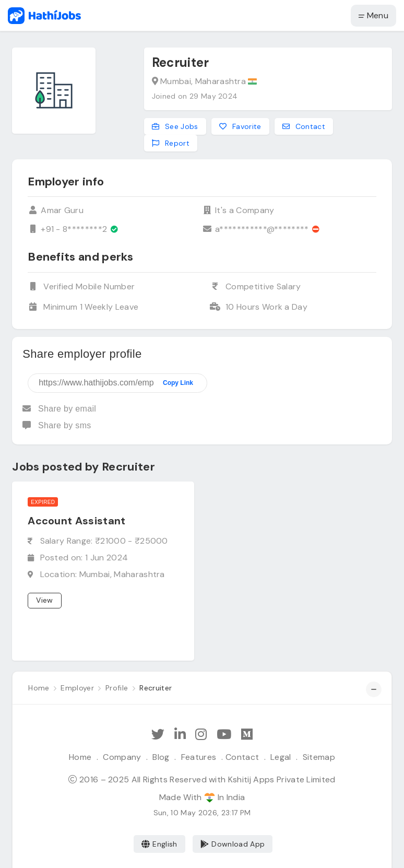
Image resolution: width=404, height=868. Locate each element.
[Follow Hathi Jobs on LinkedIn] (180, 735)
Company (122, 757)
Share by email (59, 409)
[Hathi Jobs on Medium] (247, 735)
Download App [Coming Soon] (233, 844)
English (159, 844)
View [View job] (44, 600)
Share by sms (57, 425)
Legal (281, 757)
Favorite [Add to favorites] (240, 126)
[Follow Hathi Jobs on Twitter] (158, 735)
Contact (242, 757)
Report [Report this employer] (171, 143)
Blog (161, 757)
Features (199, 757)
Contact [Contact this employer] (304, 126)
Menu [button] (373, 15)
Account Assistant (76, 521)
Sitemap (319, 757)
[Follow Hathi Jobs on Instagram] (201, 735)
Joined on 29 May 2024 (195, 96)
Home (80, 757)
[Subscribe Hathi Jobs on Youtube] (224, 735)
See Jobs (175, 126)
